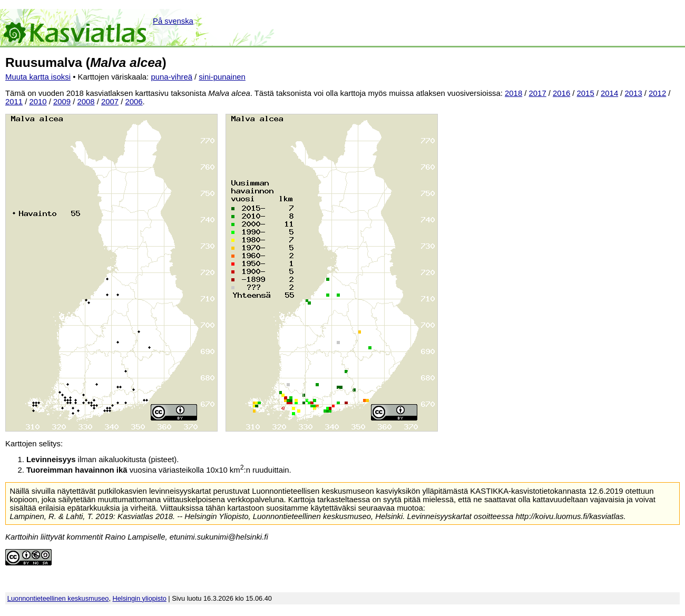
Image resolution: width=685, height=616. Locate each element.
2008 (86, 102)
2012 (657, 93)
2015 (586, 93)
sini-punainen (222, 77)
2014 (609, 93)
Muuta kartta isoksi (38, 77)
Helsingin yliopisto (140, 598)
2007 (110, 102)
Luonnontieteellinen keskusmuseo (58, 598)
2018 (513, 93)
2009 (62, 102)
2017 (538, 93)
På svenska (173, 21)
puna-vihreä (172, 77)
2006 (134, 102)
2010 (38, 102)
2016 (561, 93)
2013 (634, 93)
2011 (14, 102)
